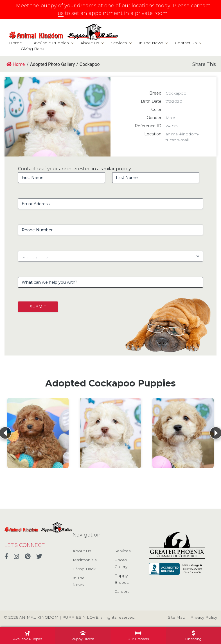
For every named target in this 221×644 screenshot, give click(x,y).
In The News (151, 43)
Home (15, 43)
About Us (90, 43)
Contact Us (186, 43)
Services (119, 43)
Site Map (177, 617)
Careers (122, 591)
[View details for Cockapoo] (38, 433)
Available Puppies (51, 43)
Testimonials (84, 560)
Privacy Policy (204, 617)
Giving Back (32, 49)
